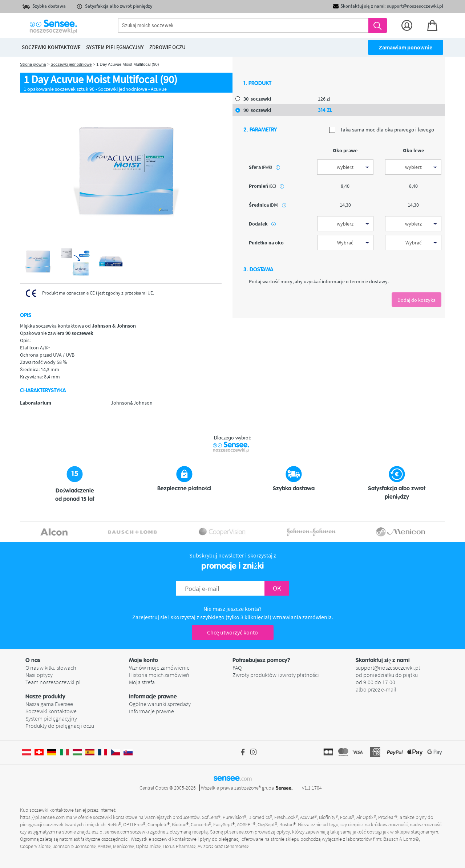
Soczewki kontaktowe (51, 711)
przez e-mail (382, 689)
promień (266, 186)
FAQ (237, 668)
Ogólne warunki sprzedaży (160, 704)
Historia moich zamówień (159, 675)
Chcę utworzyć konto (232, 632)
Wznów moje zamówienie (159, 668)
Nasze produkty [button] (45, 697)
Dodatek (262, 224)
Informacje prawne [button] (153, 697)
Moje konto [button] (143, 660)
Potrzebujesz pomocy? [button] (261, 660)
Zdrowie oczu (167, 47)
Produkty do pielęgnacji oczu (60, 726)
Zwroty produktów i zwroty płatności (276, 675)
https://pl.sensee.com (42, 817)
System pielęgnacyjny (51, 718)
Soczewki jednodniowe (71, 64)
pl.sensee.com (114, 832)
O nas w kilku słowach (51, 668)
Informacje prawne (151, 711)
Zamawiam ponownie (406, 47)
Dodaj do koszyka (417, 300)
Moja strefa (142, 682)
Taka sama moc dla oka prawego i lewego (382, 130)
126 (324, 99)
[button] (77, 660)
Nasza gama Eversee (49, 704)
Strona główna (33, 64)
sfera (264, 167)
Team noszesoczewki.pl (53, 682)
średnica (268, 205)
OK (277, 588)
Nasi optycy (39, 675)
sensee (233, 778)
